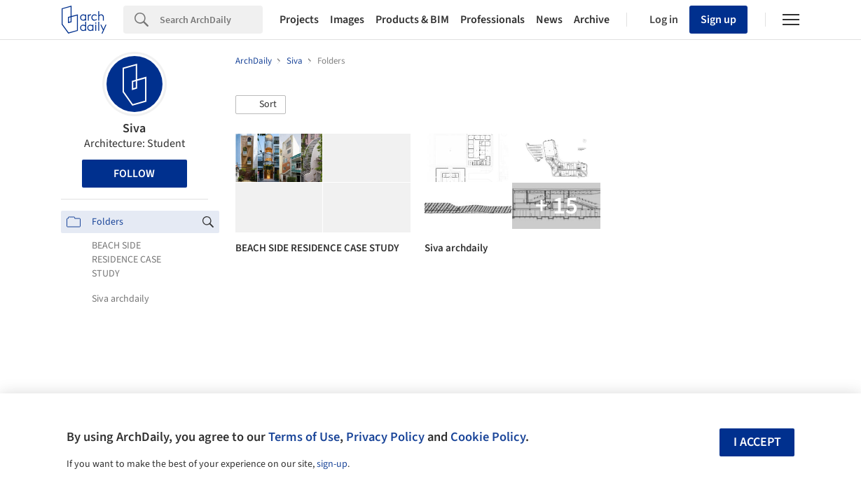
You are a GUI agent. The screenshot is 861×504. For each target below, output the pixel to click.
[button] (261, 105)
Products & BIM (412, 20)
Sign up (718, 20)
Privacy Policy (385, 437)
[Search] (211, 20)
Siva (134, 128)
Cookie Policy (488, 437)
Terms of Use (304, 437)
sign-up (332, 464)
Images (347, 20)
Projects (299, 20)
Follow (134, 174)
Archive (592, 20)
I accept (757, 442)
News (549, 20)
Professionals (493, 20)
